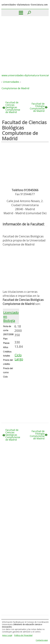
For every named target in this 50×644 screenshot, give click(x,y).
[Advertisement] (25, 43)
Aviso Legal (7, 635)
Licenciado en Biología (11, 316)
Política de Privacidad (23, 635)
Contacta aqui (42, 640)
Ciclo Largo (19, 357)
